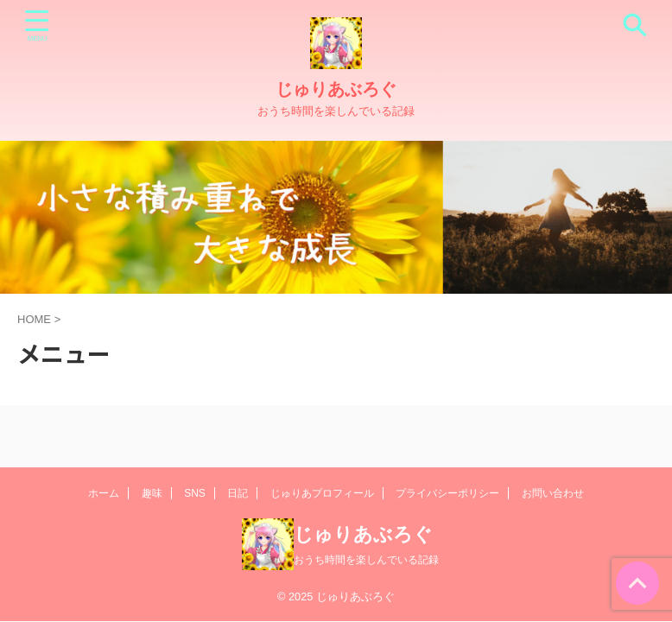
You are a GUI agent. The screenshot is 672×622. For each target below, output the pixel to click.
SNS (195, 493)
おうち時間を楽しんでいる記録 (366, 560)
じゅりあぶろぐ (336, 89)
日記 (238, 493)
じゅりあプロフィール (322, 493)
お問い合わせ (553, 493)
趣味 (152, 493)
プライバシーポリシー (447, 493)
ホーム (104, 493)
